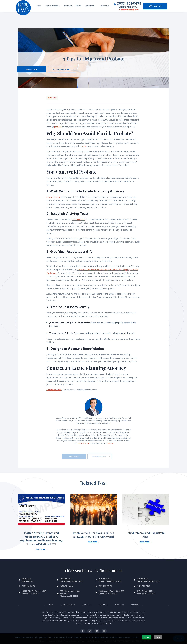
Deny (158, 637)
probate (58, 127)
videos (110, 443)
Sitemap (135, 605)
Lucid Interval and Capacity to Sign (146, 535)
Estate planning (53, 197)
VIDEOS (78, 6)
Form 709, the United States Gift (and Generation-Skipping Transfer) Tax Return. (93, 271)
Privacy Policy (105, 623)
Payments (103, 605)
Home (39, 6)
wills (84, 146)
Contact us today (54, 390)
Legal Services (68, 605)
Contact (120, 605)
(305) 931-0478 (129, 3)
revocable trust (78, 220)
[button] (53, 6)
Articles (68, 6)
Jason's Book (83, 443)
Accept (147, 637)
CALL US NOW (31, 69)
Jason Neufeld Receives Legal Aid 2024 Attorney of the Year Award (93, 535)
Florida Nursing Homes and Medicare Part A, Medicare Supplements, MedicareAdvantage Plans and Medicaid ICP (41, 539)
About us (104, 6)
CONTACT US (155, 6)
